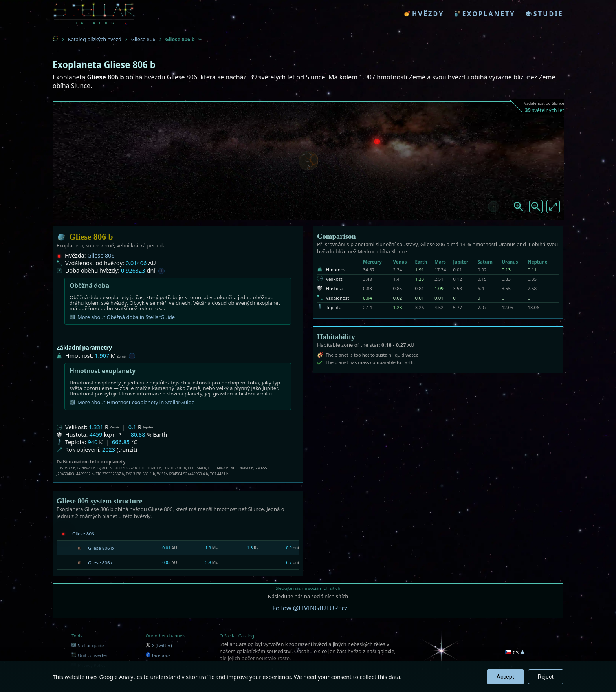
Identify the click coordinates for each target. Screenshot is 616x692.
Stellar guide (88, 645)
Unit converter (90, 655)
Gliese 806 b (101, 548)
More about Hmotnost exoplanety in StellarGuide (132, 402)
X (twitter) (159, 645)
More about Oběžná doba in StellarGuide (122, 317)
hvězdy (424, 14)
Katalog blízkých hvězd (95, 39)
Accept (505, 677)
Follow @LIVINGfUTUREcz (310, 608)
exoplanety (485, 14)
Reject (546, 677)
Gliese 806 (143, 39)
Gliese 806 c (101, 563)
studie (544, 14)
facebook (158, 655)
